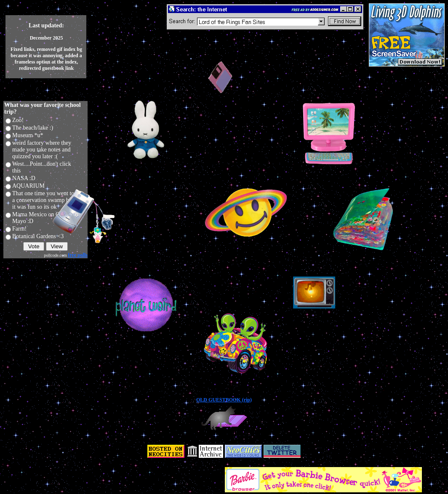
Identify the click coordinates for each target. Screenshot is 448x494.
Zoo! (18, 120)
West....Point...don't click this (42, 167)
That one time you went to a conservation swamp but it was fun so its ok (43, 200)
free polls (78, 255)
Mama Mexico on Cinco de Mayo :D (44, 218)
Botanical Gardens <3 (38, 236)
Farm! (19, 229)
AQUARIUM (28, 186)
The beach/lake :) (33, 128)
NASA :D (24, 178)
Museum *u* (28, 135)
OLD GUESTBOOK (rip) (224, 400)
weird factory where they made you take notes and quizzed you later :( (42, 150)
